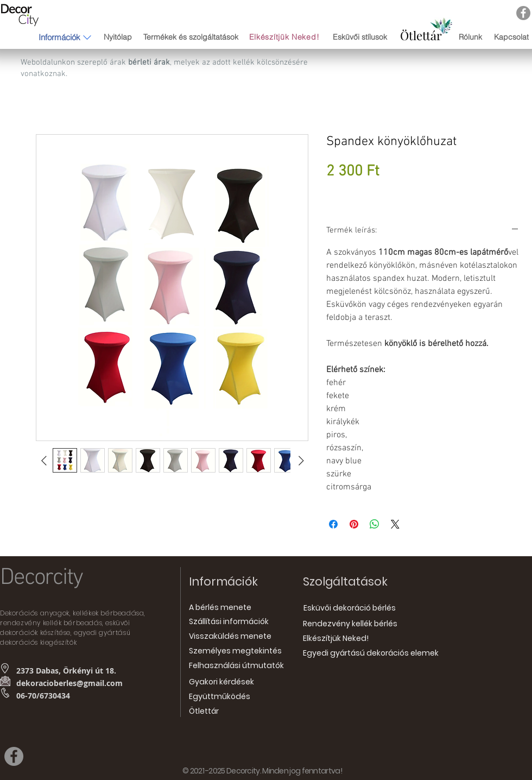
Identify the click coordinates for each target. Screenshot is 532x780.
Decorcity (41, 578)
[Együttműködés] (220, 697)
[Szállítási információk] (229, 622)
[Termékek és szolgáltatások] (191, 37)
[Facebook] (523, 13)
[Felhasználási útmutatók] (236, 666)
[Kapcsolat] (511, 37)
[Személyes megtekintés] (235, 651)
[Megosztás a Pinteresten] (354, 524)
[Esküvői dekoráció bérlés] (349, 608)
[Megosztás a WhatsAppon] (375, 524)
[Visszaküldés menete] (230, 636)
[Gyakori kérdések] (221, 682)
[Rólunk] (470, 37)
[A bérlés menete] (220, 608)
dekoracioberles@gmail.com (69, 683)
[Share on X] (395, 524)
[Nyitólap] (118, 37)
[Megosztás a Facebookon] (333, 524)
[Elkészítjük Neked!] (285, 37)
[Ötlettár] (421, 35)
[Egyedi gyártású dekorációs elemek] (371, 653)
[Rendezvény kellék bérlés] (350, 624)
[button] (59, 37)
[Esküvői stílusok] (360, 37)
